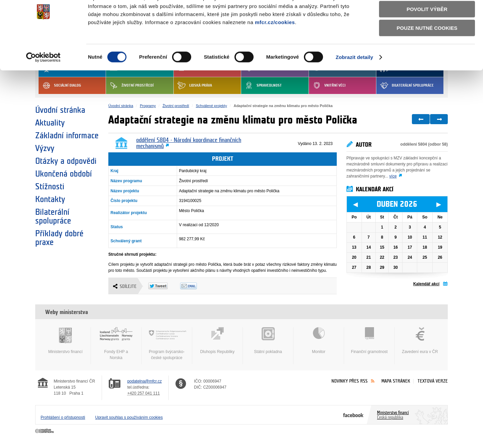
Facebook (353, 415)
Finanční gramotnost (369, 341)
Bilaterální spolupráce (53, 216)
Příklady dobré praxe (59, 238)
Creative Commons (45, 431)
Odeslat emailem (196, 286)
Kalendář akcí (426, 284)
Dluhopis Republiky (217, 341)
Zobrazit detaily (355, 83)
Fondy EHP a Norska (116, 344)
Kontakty (50, 199)
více (393, 176)
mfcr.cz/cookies (275, 48)
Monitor (319, 341)
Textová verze (433, 381)
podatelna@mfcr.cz (144, 381)
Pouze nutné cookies (427, 54)
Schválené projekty (211, 106)
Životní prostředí (176, 106)
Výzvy (45, 148)
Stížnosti (50, 187)
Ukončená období (64, 174)
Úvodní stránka (60, 110)
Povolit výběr (427, 35)
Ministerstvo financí (65, 341)
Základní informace (67, 136)
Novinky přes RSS (350, 381)
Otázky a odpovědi (66, 161)
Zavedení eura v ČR (420, 341)
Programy (148, 106)
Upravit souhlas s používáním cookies (129, 417)
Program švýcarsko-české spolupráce (167, 344)
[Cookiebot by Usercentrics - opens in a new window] (43, 84)
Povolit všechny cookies (427, 16)
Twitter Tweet (164, 286)
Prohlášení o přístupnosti (63, 417)
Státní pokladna (268, 341)
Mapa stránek (396, 381)
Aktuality (50, 123)
